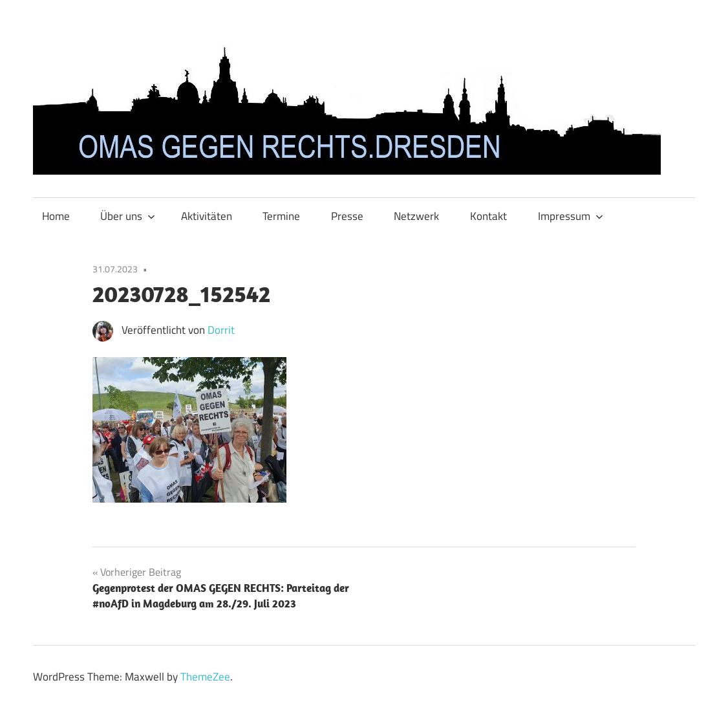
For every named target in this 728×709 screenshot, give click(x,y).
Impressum (571, 216)
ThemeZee (205, 677)
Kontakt (488, 216)
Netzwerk (416, 216)
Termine (281, 216)
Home (56, 216)
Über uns (128, 216)
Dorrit (221, 330)
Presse (347, 216)
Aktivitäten (207, 216)
